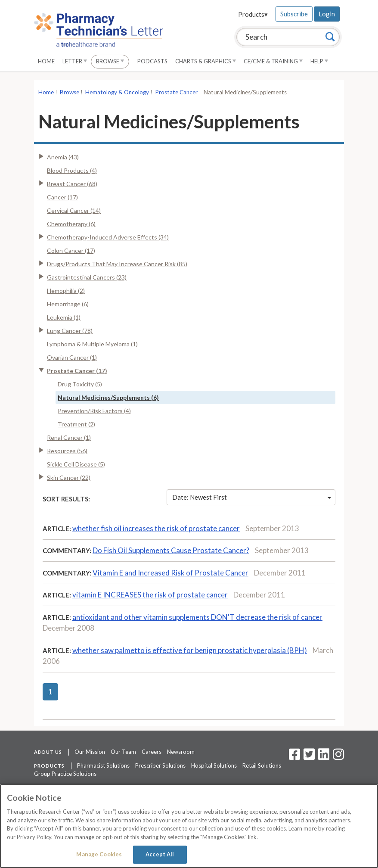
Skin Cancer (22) (69, 478)
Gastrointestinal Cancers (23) (87, 277)
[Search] (330, 37)
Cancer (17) (62, 197)
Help (319, 61)
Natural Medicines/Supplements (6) (108, 397)
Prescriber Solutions (160, 765)
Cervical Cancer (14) (74, 210)
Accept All (160, 854)
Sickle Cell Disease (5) (76, 464)
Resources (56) (67, 451)
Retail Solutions (262, 765)
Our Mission (90, 752)
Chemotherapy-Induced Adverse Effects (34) (108, 237)
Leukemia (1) (64, 317)
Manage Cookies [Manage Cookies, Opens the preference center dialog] (99, 854)
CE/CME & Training (273, 61)
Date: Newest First (252, 497)
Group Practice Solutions (65, 774)
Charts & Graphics (206, 61)
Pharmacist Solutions (103, 765)
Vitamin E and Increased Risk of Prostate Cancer (170, 573)
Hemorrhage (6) (68, 304)
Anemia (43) (63, 157)
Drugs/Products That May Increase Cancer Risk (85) (117, 264)
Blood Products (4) (72, 170)
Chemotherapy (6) (71, 224)
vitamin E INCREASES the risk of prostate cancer (150, 595)
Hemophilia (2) (66, 291)
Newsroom (181, 752)
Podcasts (152, 61)
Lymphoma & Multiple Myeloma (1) (92, 344)
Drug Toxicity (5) (80, 384)
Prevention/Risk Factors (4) (94, 411)
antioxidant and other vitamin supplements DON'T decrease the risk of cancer (197, 617)
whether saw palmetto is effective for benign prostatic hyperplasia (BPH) (190, 650)
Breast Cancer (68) (72, 184)
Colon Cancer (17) (71, 250)
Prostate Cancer (176, 92)
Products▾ (253, 14)
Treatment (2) (76, 424)
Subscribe (294, 14)
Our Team (123, 752)
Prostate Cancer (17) (77, 371)
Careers (152, 752)
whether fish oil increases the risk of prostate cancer (156, 528)
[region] (189, 826)
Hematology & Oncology (117, 92)
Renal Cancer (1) (69, 437)
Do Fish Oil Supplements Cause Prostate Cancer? (171, 550)
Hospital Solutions (214, 765)
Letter (75, 61)
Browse (110, 61)
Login (327, 14)
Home (46, 61)
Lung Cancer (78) (70, 331)
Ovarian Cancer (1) (72, 357)
